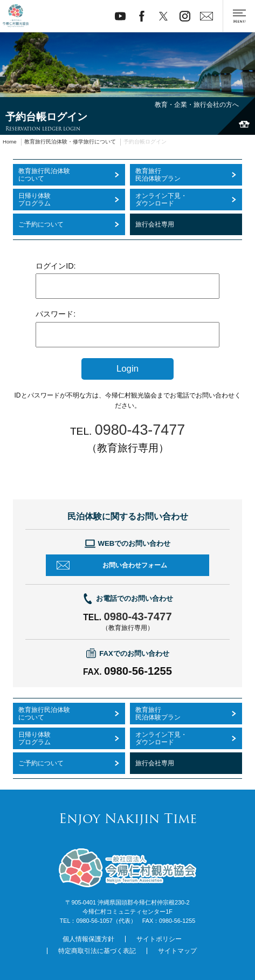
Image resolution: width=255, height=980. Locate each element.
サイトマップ (177, 951)
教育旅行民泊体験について (44, 714)
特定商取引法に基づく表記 (97, 951)
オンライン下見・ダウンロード (161, 738)
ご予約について (41, 763)
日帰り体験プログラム (35, 738)
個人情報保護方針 (88, 939)
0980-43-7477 (137, 616)
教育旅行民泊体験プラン (158, 714)
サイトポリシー (159, 939)
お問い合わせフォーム (135, 565)
